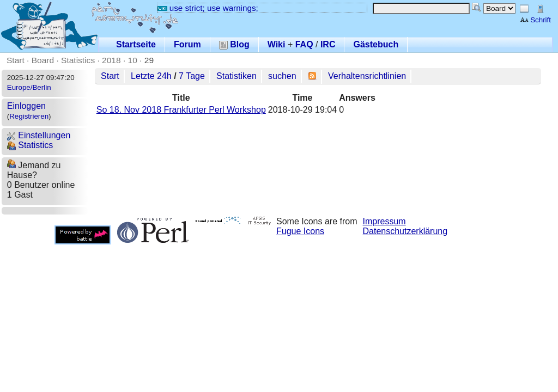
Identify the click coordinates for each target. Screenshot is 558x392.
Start (16, 60)
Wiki (277, 44)
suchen (282, 76)
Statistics (78, 60)
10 (133, 60)
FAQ (304, 44)
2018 (111, 60)
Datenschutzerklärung (405, 231)
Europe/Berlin (29, 87)
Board (43, 60)
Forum (187, 44)
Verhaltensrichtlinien (367, 76)
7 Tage (192, 76)
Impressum (384, 221)
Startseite (136, 44)
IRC (328, 44)
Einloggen (26, 106)
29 (149, 60)
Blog (234, 44)
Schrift (535, 20)
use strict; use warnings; (208, 8)
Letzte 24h (151, 76)
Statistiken (236, 76)
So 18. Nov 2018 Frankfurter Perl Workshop (181, 110)
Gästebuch (376, 44)
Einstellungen (39, 135)
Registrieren (29, 116)
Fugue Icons (300, 231)
